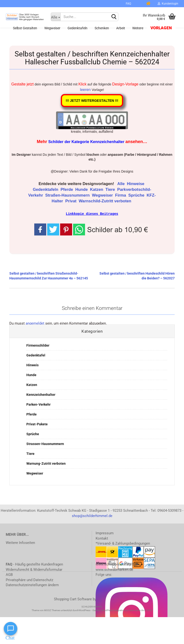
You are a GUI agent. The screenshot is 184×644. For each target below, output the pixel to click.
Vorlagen (161, 28)
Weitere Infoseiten (20, 542)
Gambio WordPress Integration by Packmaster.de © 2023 (122, 610)
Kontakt (102, 538)
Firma (121, 195)
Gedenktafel (36, 355)
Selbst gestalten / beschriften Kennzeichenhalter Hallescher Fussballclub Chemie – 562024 (92, 58)
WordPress (85, 610)
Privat (71, 201)
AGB (9, 574)
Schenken (102, 28)
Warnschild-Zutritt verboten (105, 201)
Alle (122, 184)
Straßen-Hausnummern (68, 195)
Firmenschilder (38, 345)
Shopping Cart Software (73, 599)
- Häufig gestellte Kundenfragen (34, 564)
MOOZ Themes (52, 610)
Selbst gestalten (25, 28)
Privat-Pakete (37, 424)
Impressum (105, 533)
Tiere (111, 190)
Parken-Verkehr (38, 404)
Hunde (82, 190)
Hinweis (32, 365)
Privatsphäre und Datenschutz (29, 580)
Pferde (67, 190)
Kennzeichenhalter (41, 394)
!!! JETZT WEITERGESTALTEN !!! (92, 101)
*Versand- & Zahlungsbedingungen (123, 543)
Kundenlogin (168, 4)
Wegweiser (52, 28)
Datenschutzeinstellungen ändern (32, 585)
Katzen (97, 190)
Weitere (138, 28)
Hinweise (136, 184)
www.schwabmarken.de (114, 569)
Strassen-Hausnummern (45, 444)
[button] (111, 229)
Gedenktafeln (78, 28)
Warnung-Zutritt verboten (46, 463)
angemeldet (35, 323)
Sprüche (137, 195)
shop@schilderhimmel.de (92, 516)
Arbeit (121, 28)
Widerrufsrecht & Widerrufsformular (34, 569)
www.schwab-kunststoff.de (117, 564)
